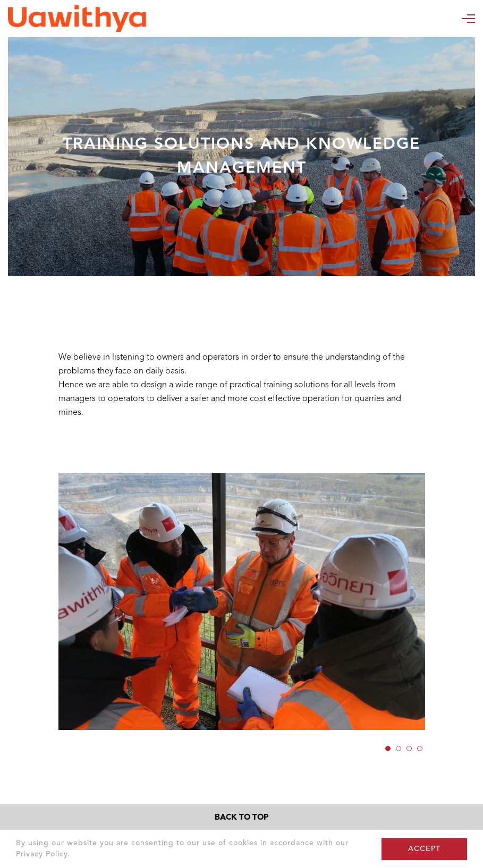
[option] (242, 602)
